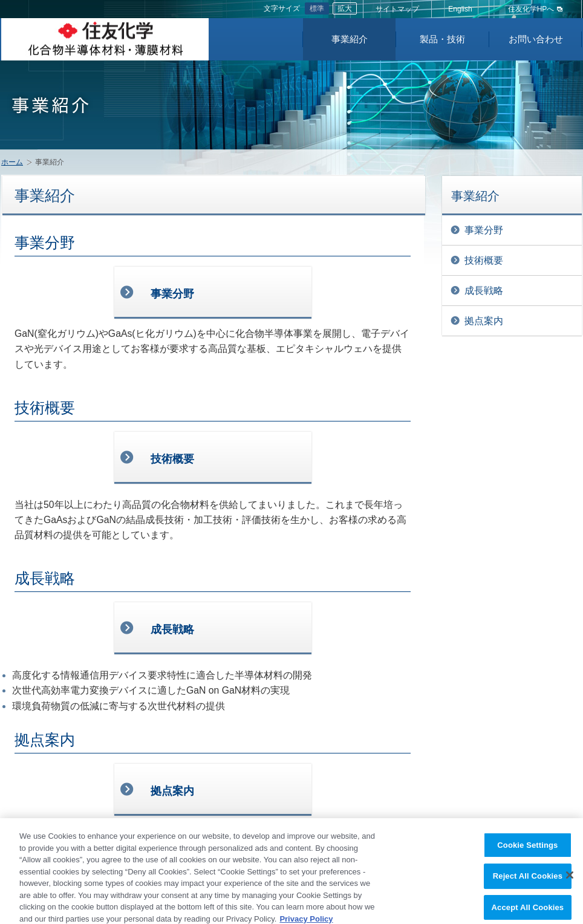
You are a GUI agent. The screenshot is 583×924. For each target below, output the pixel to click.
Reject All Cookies (528, 881)
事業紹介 (350, 39)
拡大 (345, 8)
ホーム (12, 162)
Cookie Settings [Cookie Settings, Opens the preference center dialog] (527, 850)
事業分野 (484, 230)
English (460, 9)
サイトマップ (397, 9)
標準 (317, 8)
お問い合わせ (536, 39)
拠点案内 (484, 321)
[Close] (570, 880)
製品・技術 (442, 39)
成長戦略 (484, 291)
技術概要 (484, 260)
